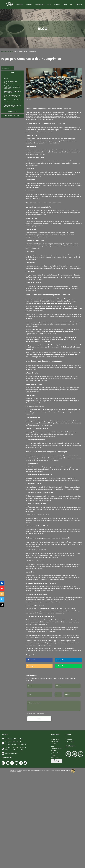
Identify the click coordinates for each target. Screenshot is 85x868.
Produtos (59, 4)
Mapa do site (55, 758)
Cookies (69, 739)
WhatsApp (60, 666)
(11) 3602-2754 (8, 749)
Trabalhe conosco (41, 4)
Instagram (31, 666)
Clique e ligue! (12, 111)
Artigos (10, 52)
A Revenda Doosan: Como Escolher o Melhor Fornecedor (13, 100)
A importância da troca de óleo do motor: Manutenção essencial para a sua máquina (13, 87)
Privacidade (70, 742)
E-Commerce (28, 4)
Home (8, 4)
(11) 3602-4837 (23, 749)
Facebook (31, 660)
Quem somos (17, 4)
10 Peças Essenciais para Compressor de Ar (10, 82)
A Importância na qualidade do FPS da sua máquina (13, 92)
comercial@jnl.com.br (9, 753)
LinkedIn (60, 660)
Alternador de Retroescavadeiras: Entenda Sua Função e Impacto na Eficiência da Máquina (12, 105)
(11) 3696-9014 (16, 749)
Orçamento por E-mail (12, 116)
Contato (68, 4)
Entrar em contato (57, 761)
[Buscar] (6, 68)
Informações (55, 753)
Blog (50, 4)
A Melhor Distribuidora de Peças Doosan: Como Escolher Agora (12, 96)
